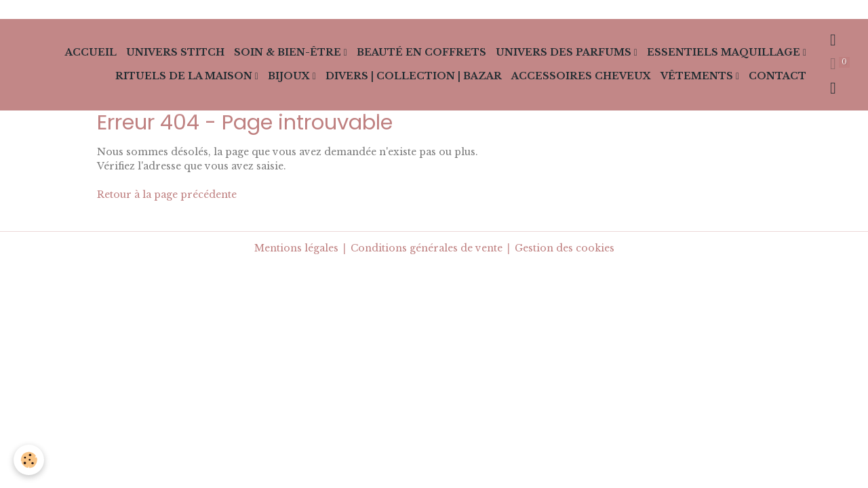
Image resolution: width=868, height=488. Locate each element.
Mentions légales (296, 248)
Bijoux (290, 76)
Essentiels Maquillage (725, 52)
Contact (777, 76)
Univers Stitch (175, 52)
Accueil (91, 52)
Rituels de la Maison (185, 76)
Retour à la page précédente (167, 195)
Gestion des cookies (565, 248)
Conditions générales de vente (427, 248)
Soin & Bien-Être (289, 52)
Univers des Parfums (565, 52)
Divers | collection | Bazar (414, 76)
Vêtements (698, 76)
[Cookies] (29, 460)
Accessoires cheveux (581, 76)
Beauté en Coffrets (421, 52)
